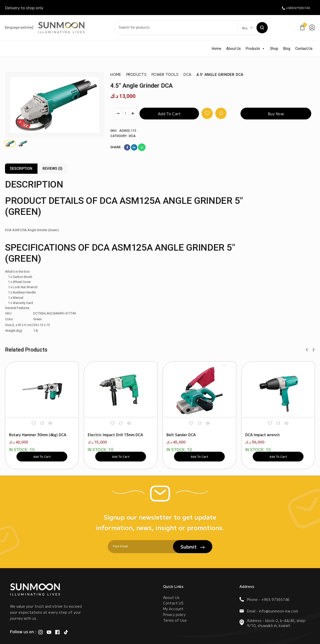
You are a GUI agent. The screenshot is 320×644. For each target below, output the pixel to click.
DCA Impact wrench (262, 426)
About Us (233, 49)
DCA (132, 136)
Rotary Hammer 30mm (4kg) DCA (38, 426)
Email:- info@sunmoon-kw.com (269, 611)
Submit (193, 547)
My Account (173, 614)
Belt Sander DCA (181, 426)
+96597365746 (293, 8)
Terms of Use (175, 629)
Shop (274, 49)
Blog (287, 49)
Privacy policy (174, 621)
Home (216, 49)
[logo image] (61, 27)
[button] (307, 350)
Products (255, 49)
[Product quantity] (125, 114)
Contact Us (304, 49)
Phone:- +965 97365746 (264, 599)
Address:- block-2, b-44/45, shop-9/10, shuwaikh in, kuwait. (273, 623)
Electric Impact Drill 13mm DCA (115, 426)
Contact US (173, 606)
